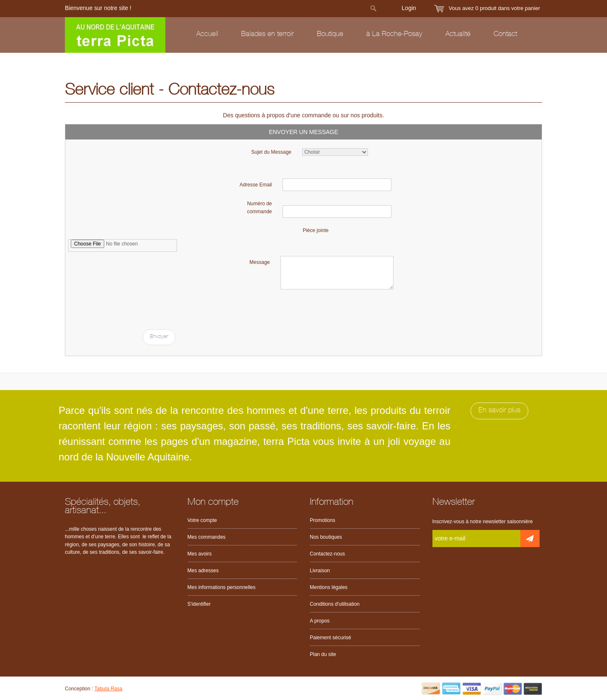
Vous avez (494, 8)
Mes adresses (203, 571)
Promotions (323, 520)
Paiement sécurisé (331, 638)
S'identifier (199, 604)
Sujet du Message (271, 152)
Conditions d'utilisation (335, 604)
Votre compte (202, 520)
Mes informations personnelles (222, 587)
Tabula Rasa (109, 689)
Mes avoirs (200, 554)
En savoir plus (499, 411)
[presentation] (129, 313)
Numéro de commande (259, 208)
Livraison (320, 571)
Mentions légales (329, 587)
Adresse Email (256, 185)
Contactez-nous (327, 554)
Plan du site (323, 654)
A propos (320, 621)
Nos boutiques (326, 537)
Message (260, 262)
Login (409, 8)
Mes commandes (207, 537)
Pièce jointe (316, 230)
